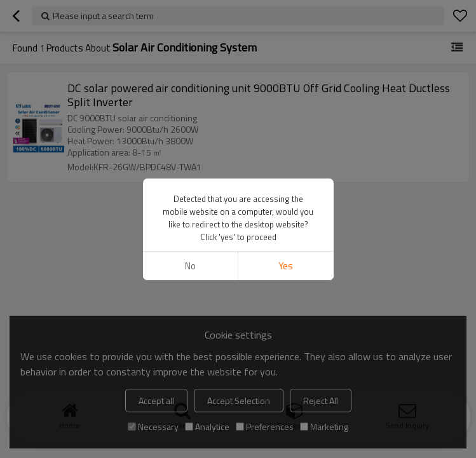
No (190, 266)
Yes (286, 266)
